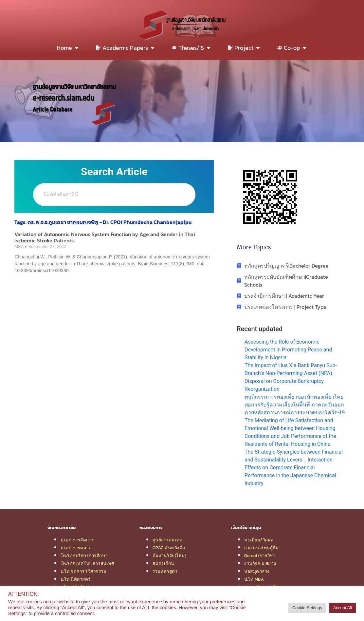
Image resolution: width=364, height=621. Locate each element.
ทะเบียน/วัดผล (259, 540)
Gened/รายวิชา (260, 555)
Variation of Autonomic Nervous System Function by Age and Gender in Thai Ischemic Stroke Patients (105, 237)
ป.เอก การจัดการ (77, 540)
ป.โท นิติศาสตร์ (76, 579)
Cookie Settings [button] (307, 608)
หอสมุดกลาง (257, 571)
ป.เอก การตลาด (76, 548)
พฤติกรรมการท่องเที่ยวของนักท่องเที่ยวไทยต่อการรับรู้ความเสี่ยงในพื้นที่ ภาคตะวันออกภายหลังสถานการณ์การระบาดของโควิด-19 (295, 405)
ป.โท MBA (254, 579)
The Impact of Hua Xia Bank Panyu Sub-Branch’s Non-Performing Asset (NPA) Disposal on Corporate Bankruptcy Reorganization (291, 377)
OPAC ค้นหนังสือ (169, 548)
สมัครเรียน (163, 563)
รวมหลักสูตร (165, 571)
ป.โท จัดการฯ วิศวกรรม (84, 571)
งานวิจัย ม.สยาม (260, 563)
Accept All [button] (343, 608)
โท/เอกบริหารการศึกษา (84, 555)
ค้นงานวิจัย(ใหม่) (170, 555)
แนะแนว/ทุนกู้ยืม (261, 548)
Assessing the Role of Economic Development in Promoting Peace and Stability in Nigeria (288, 350)
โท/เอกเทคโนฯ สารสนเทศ (87, 563)
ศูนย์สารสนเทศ (168, 540)
